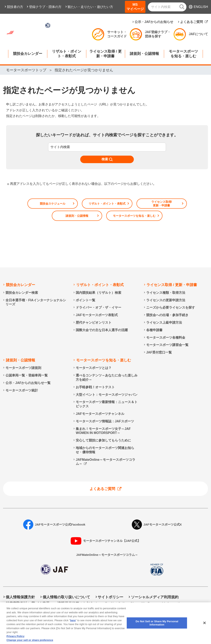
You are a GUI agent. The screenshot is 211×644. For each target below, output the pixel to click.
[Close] (205, 626)
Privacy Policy (15, 639)
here (73, 623)
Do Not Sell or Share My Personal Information (144, 604)
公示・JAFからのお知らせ (154, 22)
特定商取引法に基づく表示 (28, 604)
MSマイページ (135, 7)
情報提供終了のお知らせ (77, 604)
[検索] (182, 7)
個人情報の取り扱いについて (66, 597)
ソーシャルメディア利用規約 (155, 597)
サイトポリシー (110, 597)
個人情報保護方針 (20, 597)
